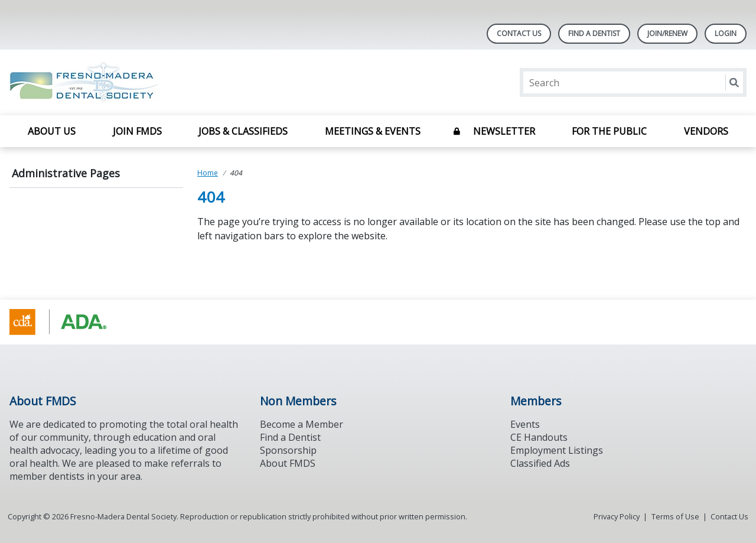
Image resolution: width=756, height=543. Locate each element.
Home (208, 173)
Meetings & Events (373, 131)
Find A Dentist (594, 33)
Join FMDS (137, 131)
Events (525, 424)
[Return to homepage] (162, 82)
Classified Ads (540, 463)
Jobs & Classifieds (243, 131)
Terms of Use (675, 516)
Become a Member (302, 424)
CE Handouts (539, 437)
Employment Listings (557, 450)
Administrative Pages (66, 173)
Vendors (706, 131)
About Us (52, 131)
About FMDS (288, 463)
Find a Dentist (290, 437)
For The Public (609, 131)
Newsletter (504, 131)
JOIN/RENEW (667, 33)
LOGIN (726, 33)
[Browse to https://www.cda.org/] (69, 322)
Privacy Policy (617, 516)
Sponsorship (288, 450)
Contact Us (519, 33)
